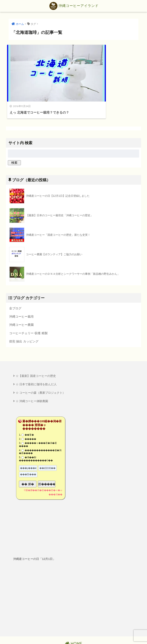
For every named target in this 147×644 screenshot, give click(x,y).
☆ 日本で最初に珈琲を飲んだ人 (36, 368)
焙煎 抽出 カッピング (24, 325)
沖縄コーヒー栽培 (21, 300)
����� (30, 424)
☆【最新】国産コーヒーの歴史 (36, 360)
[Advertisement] (73, 583)
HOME (74, 628)
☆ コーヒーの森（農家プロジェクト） (40, 377)
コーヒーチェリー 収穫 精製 (28, 317)
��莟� (29, 419)
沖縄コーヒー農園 (21, 309)
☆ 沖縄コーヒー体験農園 (32, 385)
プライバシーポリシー (74, 634)
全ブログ (15, 292)
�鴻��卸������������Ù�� (36, 443)
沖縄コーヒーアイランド (74, 6)
